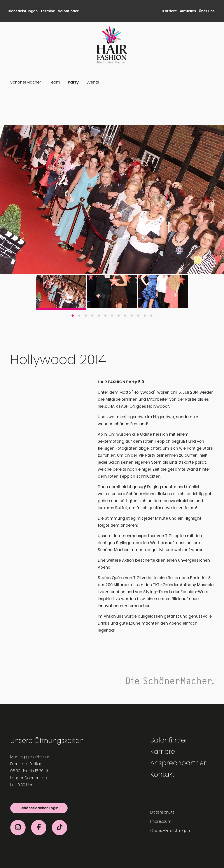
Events (93, 82)
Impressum (161, 821)
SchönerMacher (26, 82)
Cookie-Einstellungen (170, 830)
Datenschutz (162, 812)
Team (54, 82)
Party (73, 82)
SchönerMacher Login (39, 808)
